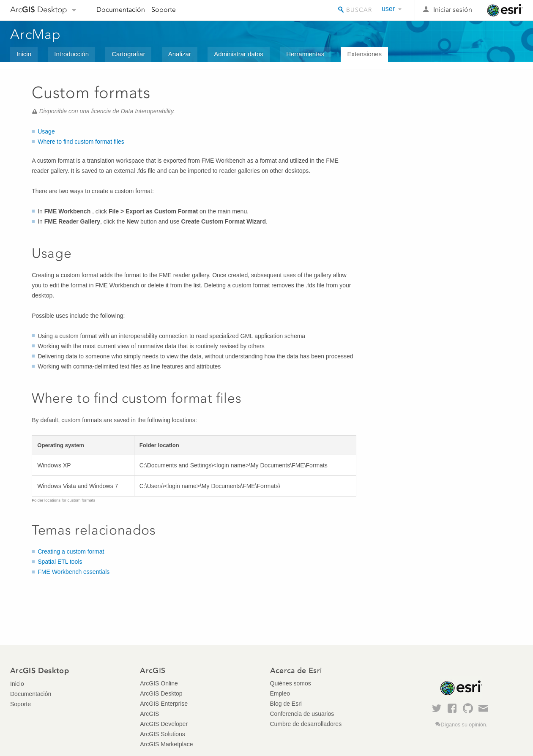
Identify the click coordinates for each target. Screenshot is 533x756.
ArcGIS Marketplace (166, 744)
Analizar (180, 54)
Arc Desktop (39, 10)
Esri (505, 10)
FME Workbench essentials (74, 572)
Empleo (280, 693)
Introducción (71, 54)
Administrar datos (239, 54)
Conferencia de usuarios (302, 714)
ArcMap (36, 34)
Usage (46, 131)
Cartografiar (128, 54)
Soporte (164, 10)
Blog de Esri (286, 704)
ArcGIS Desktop (161, 693)
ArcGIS (149, 714)
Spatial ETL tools (60, 562)
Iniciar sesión (453, 10)
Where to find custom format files (81, 142)
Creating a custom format (71, 551)
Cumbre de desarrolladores (306, 724)
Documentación (121, 10)
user (388, 9)
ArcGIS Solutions (163, 734)
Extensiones (364, 54)
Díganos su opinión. (464, 725)
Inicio (24, 54)
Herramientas (305, 54)
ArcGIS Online (159, 683)
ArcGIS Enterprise (164, 704)
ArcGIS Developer (164, 724)
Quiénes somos (291, 683)
